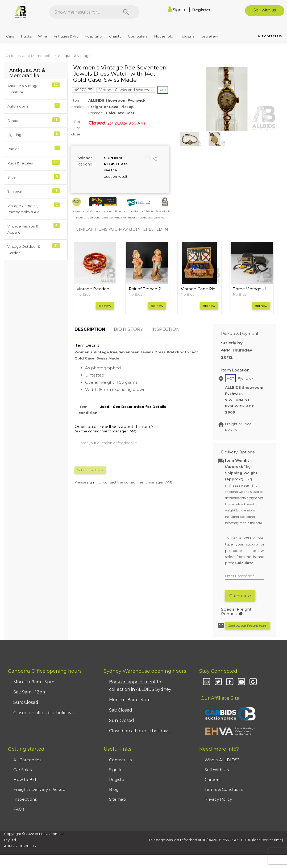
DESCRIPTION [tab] (90, 329)
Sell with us (265, 10)
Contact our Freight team (248, 625)
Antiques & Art (66, 36)
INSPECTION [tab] (166, 329)
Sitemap (118, 799)
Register (201, 10)
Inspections (25, 799)
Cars (10, 36)
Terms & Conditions (224, 789)
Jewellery (210, 36)
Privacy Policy (218, 799)
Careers (212, 780)
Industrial (188, 36)
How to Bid (25, 780)
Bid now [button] (105, 306)
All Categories (27, 760)
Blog (114, 789)
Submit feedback (90, 470)
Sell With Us (217, 770)
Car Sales (22, 770)
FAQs (19, 809)
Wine (43, 36)
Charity (115, 36)
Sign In (178, 10)
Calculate (240, 596)
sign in (92, 482)
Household (164, 36)
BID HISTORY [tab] (128, 329)
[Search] (126, 12)
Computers (138, 36)
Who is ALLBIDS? (222, 760)
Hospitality (94, 36)
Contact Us (120, 760)
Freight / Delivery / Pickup (39, 789)
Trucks (26, 36)
